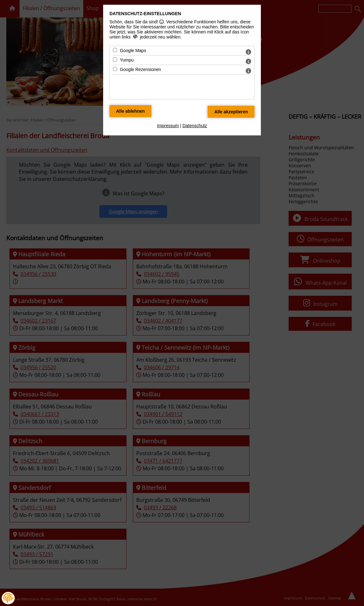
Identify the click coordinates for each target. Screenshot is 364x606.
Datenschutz (195, 126)
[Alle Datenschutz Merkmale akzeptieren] (231, 112)
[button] (8, 598)
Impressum (168, 126)
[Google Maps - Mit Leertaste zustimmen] (115, 50)
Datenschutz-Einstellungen (145, 14)
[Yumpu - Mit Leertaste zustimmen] (115, 59)
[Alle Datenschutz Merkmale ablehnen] (130, 111)
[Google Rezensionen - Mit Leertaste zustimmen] (115, 69)
